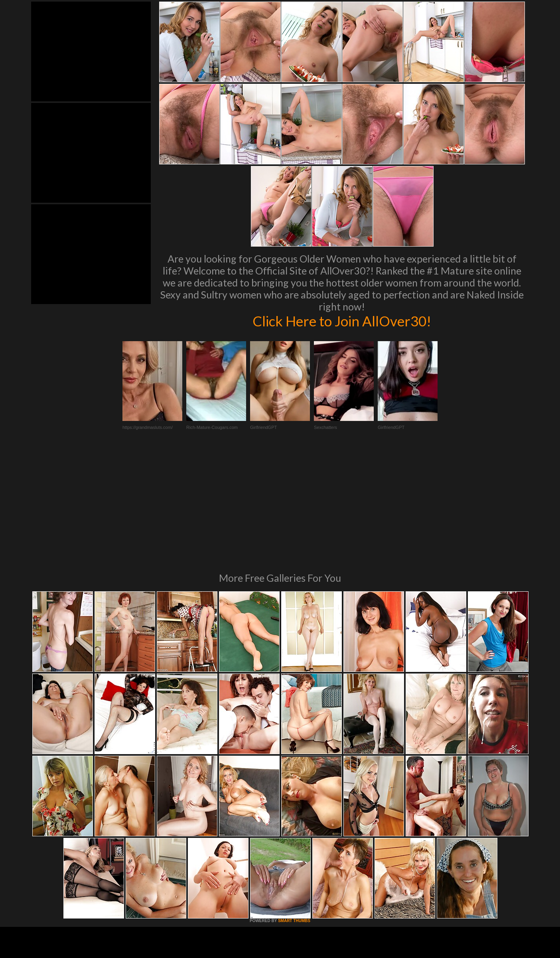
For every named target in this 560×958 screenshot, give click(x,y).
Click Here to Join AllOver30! (342, 321)
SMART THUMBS (294, 812)
